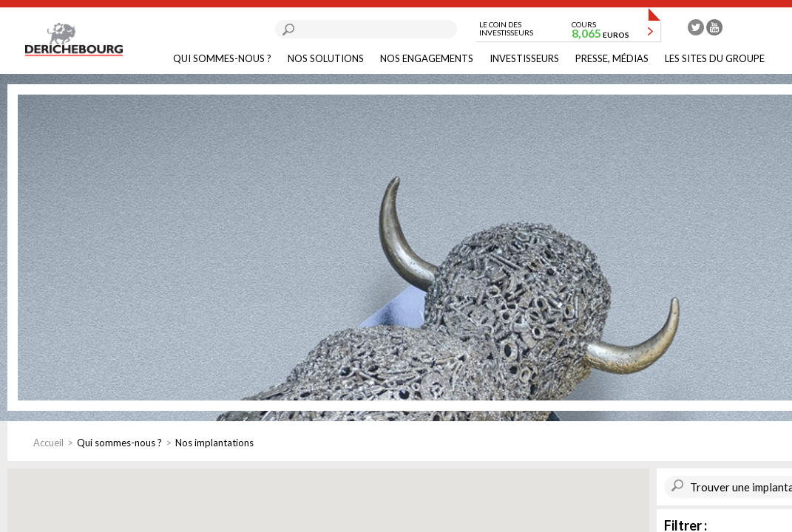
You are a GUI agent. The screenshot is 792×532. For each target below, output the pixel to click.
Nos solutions (326, 58)
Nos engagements (427, 58)
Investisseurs (524, 58)
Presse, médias (612, 58)
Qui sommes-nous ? (222, 58)
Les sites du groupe (715, 58)
